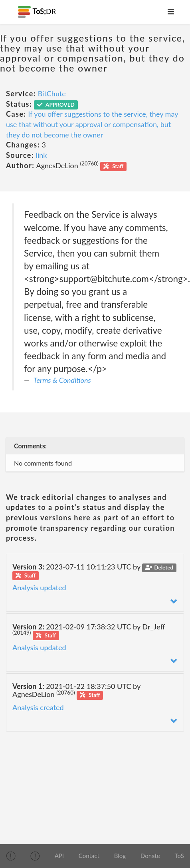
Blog (120, 856)
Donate (150, 856)
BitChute (52, 94)
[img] (11, 856)
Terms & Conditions (62, 380)
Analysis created (38, 707)
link (42, 155)
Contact (89, 856)
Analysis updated (39, 587)
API (59, 856)
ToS (179, 856)
